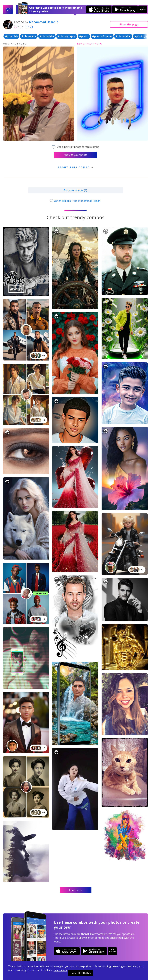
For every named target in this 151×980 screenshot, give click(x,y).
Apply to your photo (76, 155)
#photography (67, 36)
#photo (84, 36)
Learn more (60, 970)
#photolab (11, 36)
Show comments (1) (75, 190)
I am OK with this (81, 973)
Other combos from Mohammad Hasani (75, 201)
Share (129, 24)
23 (29, 27)
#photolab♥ (29, 36)
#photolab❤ (123, 36)
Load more (76, 890)
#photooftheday (102, 36)
